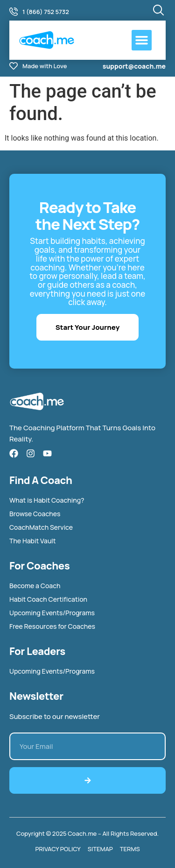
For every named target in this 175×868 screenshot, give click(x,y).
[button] (142, 40)
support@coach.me (134, 66)
